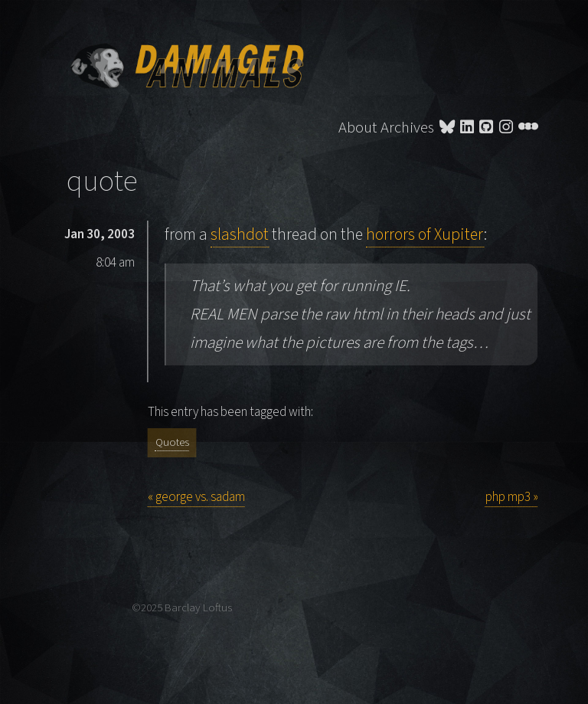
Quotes (172, 442)
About (358, 128)
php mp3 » (512, 497)
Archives (407, 128)
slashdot (240, 235)
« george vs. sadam (196, 497)
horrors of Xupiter (425, 235)
